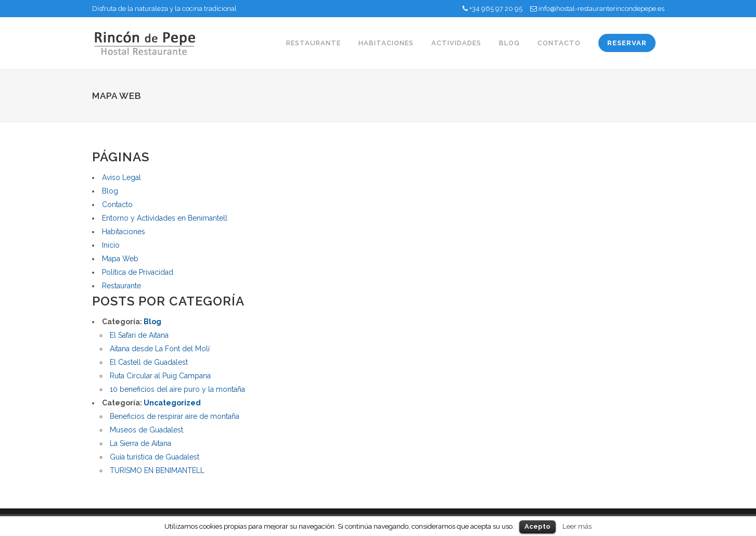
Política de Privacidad (138, 272)
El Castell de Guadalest (149, 362)
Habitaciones (124, 232)
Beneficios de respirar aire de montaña (175, 416)
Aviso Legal (121, 177)
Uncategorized (172, 403)
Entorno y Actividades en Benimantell (165, 218)
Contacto (117, 205)
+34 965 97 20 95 (496, 9)
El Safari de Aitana (139, 335)
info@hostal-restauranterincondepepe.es (601, 9)
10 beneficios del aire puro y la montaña (177, 389)
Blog (110, 191)
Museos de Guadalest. (147, 430)
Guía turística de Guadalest (155, 457)
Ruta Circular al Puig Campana (160, 376)
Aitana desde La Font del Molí (160, 349)
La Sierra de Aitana (140, 443)
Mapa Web (120, 259)
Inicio (111, 245)
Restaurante (121, 286)
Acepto (537, 526)
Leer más (577, 526)
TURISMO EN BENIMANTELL (157, 470)
